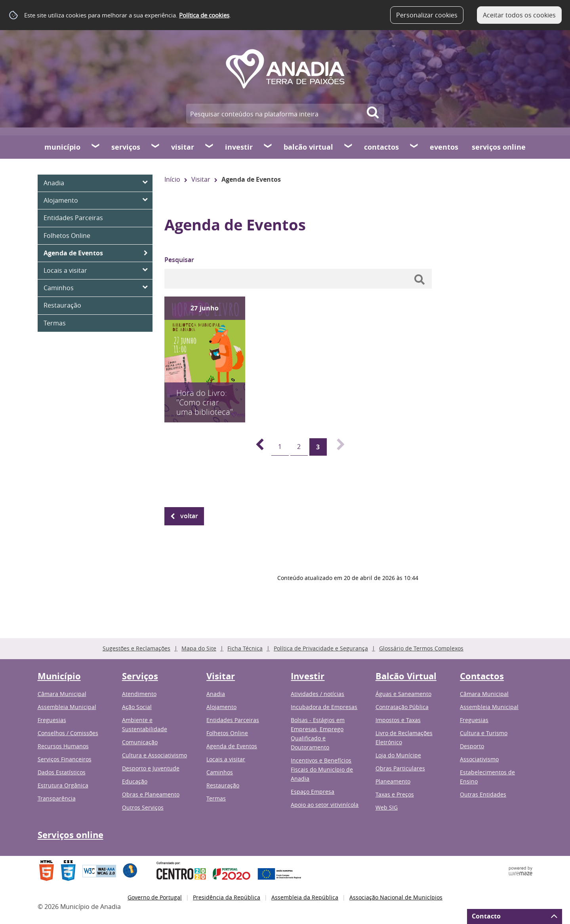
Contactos (381, 147)
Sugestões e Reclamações (136, 648)
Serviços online (499, 147)
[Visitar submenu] (210, 147)
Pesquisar (179, 260)
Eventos (444, 147)
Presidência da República (227, 897)
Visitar (183, 147)
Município (62, 147)
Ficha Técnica (245, 648)
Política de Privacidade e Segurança (321, 648)
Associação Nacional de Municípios (396, 897)
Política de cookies (204, 15)
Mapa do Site (199, 648)
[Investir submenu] (268, 147)
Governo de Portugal (155, 897)
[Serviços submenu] (156, 147)
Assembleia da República (305, 897)
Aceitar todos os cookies (519, 15)
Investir (239, 147)
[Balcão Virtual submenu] (349, 147)
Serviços (126, 147)
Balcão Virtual (308, 147)
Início (172, 179)
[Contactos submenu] (414, 147)
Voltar (189, 516)
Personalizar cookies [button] (427, 15)
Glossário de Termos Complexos (421, 648)
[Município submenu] (96, 147)
